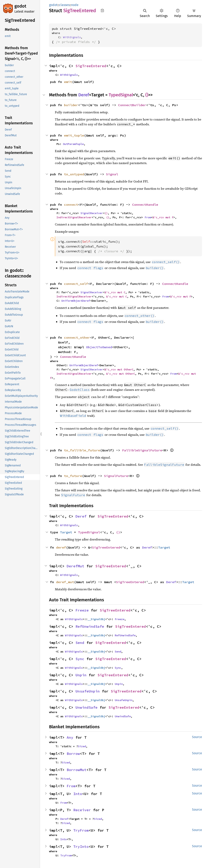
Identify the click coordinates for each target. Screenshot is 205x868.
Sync (80, 659)
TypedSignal (121, 95)
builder (71, 105)
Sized (82, 746)
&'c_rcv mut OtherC (119, 369)
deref (61, 547)
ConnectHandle (145, 205)
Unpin (81, 675)
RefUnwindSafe (90, 626)
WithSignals (72, 37)
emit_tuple (74, 135)
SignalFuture (116, 476)
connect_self (76, 284)
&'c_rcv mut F (163, 217)
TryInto (81, 847)
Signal (112, 174)
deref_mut (65, 582)
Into (78, 794)
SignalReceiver (92, 213)
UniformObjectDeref (76, 301)
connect (71, 205)
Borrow (73, 754)
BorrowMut (77, 770)
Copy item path (102, 10)
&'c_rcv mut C (115, 292)
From (148, 217)
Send (80, 643)
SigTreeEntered (91, 66)
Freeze (82, 610)
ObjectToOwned (99, 347)
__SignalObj (96, 619)
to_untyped (74, 174)
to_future (73, 476)
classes (64, 5)
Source (197, 737)
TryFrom (81, 830)
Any (70, 737)
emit (68, 82)
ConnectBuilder (132, 105)
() (147, 95)
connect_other (77, 337)
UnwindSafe (86, 707)
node (75, 5)
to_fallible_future (82, 450)
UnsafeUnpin (88, 691)
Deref (84, 95)
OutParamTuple (73, 144)
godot (20, 6)
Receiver (82, 810)
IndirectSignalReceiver (74, 217)
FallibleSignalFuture (142, 450)
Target (66, 532)
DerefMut (75, 566)
